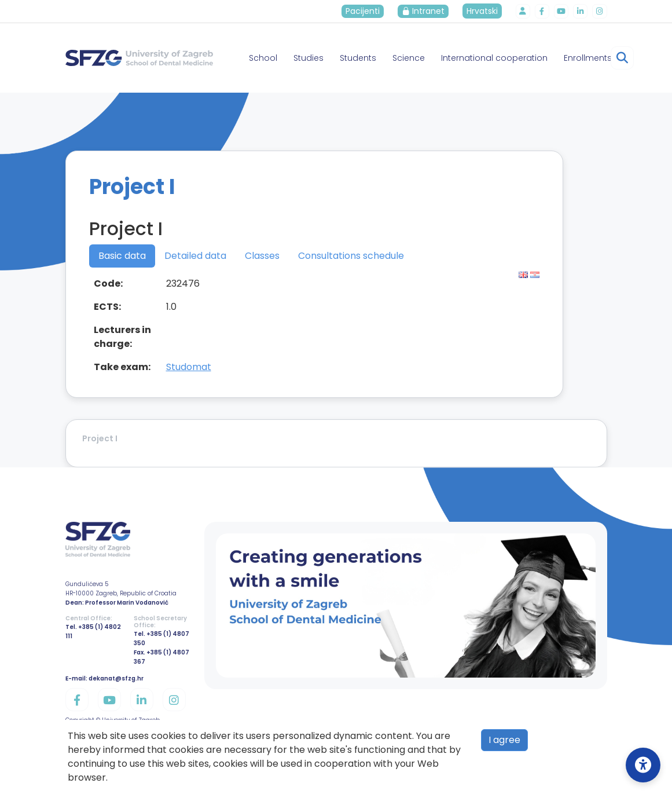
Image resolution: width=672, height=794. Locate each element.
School (263, 58)
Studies (309, 58)
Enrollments (588, 58)
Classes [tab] (262, 256)
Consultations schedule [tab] (351, 256)
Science (409, 58)
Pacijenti (366, 11)
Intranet (427, 11)
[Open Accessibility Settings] (643, 765)
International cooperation (494, 58)
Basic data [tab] (122, 256)
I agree (504, 740)
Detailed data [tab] (195, 256)
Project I (100, 438)
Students (358, 58)
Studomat (189, 367)
